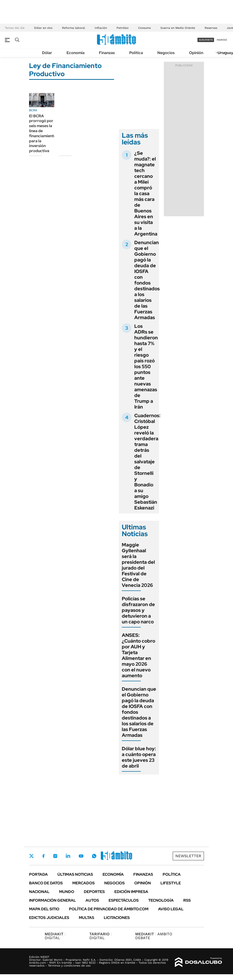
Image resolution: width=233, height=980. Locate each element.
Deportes (94, 892)
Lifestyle (171, 883)
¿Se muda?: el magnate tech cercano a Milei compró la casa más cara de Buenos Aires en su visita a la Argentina (146, 193)
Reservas (211, 28)
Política (136, 53)
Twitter (31, 856)
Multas (86, 918)
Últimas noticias (75, 874)
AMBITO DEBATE (154, 936)
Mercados (83, 883)
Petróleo (123, 28)
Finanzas (107, 53)
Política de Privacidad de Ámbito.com (109, 909)
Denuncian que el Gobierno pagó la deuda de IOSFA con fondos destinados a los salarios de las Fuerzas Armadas (147, 280)
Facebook (43, 856)
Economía (76, 53)
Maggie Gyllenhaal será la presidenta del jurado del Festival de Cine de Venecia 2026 (138, 565)
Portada (38, 874)
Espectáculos (124, 900)
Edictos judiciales (49, 918)
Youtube (81, 856)
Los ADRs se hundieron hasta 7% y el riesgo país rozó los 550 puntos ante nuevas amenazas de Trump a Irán (146, 366)
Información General (52, 900)
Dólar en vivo (43, 28)
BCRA (33, 110)
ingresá (222, 40)
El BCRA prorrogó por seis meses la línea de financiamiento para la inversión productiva (43, 133)
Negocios (166, 53)
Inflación (101, 28)
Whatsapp (94, 856)
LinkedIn (68, 856)
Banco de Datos (46, 883)
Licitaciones (117, 918)
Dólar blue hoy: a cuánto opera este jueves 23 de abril (139, 757)
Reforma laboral (74, 28)
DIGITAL (55, 936)
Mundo (67, 892)
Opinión (196, 53)
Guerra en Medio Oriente (178, 28)
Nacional (39, 892)
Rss (187, 900)
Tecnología (161, 900)
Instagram (55, 856)
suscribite (206, 40)
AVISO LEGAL (171, 909)
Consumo (144, 28)
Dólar (47, 53)
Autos (92, 900)
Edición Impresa (131, 892)
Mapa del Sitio (44, 909)
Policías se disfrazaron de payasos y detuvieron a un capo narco (138, 610)
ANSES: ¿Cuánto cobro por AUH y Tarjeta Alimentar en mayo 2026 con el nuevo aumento (138, 655)
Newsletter (188, 856)
